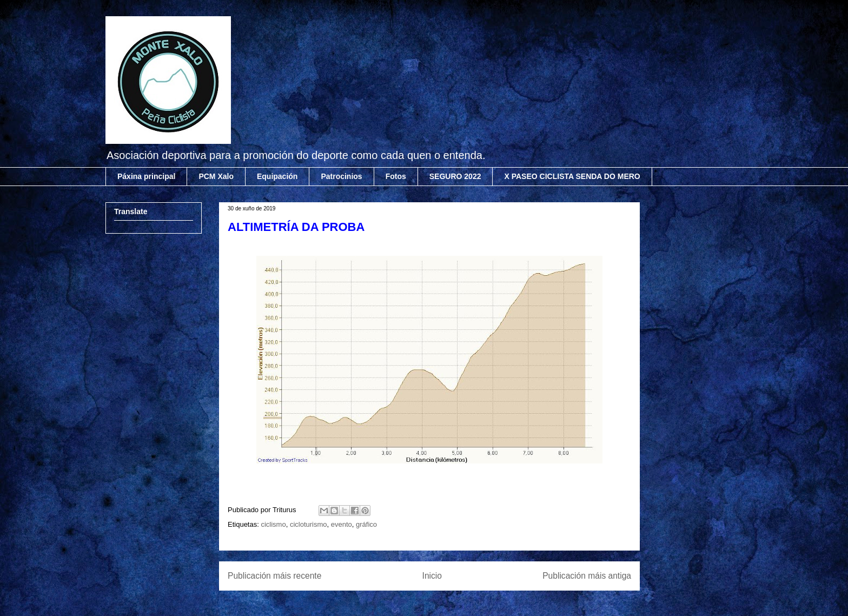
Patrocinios (341, 176)
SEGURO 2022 (455, 176)
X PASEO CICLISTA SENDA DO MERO (572, 176)
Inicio (432, 576)
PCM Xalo (216, 176)
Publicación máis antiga (587, 576)
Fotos (396, 176)
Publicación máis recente (274, 576)
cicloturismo (309, 524)
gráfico (366, 524)
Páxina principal (146, 176)
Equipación (277, 176)
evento (342, 524)
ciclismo (273, 524)
